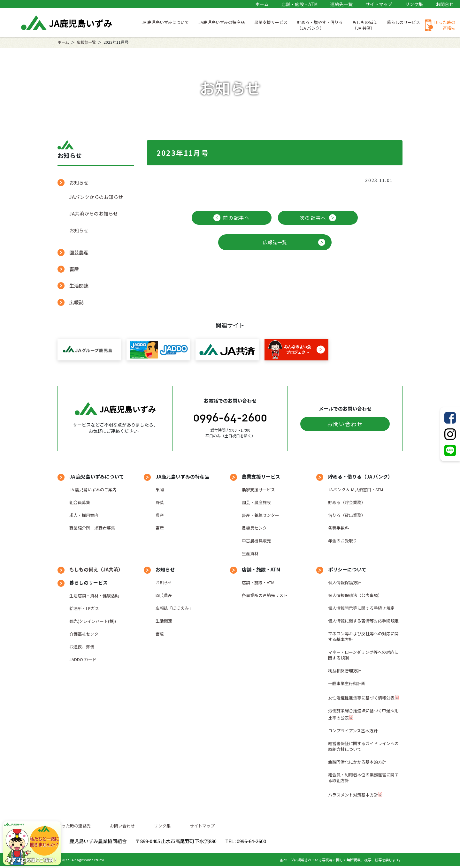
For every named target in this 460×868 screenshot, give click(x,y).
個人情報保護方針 (345, 582)
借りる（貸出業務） (347, 515)
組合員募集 (80, 502)
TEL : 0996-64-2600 (322, 842)
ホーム (262, 4)
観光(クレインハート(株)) (93, 621)
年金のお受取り (343, 541)
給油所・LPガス (84, 608)
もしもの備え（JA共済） (96, 569)
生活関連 (79, 286)
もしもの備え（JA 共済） (365, 25)
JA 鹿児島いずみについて (165, 22)
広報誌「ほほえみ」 (174, 608)
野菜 (160, 502)
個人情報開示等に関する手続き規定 (361, 608)
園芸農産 (79, 252)
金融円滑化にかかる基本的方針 (357, 762)
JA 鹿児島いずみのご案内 (93, 490)
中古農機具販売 (256, 541)
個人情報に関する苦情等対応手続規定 (363, 621)
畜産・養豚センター (261, 515)
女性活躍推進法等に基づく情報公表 (361, 698)
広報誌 (77, 302)
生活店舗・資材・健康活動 (94, 596)
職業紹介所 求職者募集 (92, 528)
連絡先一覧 (341, 4)
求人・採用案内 (84, 515)
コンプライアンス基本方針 (353, 731)
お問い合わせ (345, 424)
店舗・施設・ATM (299, 4)
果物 (160, 490)
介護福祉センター (86, 634)
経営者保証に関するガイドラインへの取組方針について (363, 746)
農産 (160, 515)
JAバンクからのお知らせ (96, 197)
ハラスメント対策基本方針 (353, 795)
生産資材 (250, 553)
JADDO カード (83, 659)
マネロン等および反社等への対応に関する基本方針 (363, 636)
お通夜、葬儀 (82, 647)
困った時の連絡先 (445, 25)
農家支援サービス (258, 490)
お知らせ (79, 182)
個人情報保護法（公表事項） (355, 595)
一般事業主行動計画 (347, 683)
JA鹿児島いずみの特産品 (222, 22)
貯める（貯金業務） (347, 502)
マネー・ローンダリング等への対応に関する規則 (363, 655)
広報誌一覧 (86, 42)
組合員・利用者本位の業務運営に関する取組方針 (363, 777)
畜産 (74, 269)
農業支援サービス (271, 22)
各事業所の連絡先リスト (265, 595)
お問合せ (445, 4)
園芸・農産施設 (256, 502)
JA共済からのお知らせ (94, 213)
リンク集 (414, 4)
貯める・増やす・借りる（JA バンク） (320, 25)
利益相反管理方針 (345, 671)
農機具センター (256, 528)
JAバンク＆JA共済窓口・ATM (356, 490)
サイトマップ (379, 4)
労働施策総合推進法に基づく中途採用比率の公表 (363, 714)
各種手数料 (338, 528)
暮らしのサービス (403, 22)
